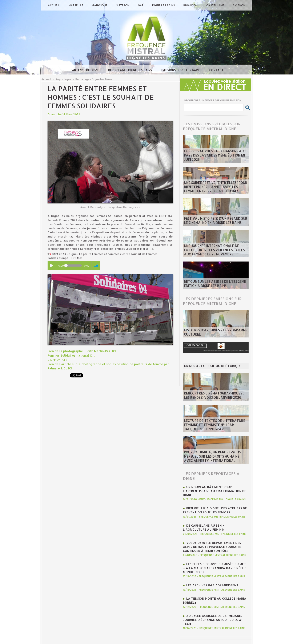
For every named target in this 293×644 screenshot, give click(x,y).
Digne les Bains (164, 5)
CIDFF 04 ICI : (57, 359)
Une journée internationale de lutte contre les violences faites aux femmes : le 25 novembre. (215, 251)
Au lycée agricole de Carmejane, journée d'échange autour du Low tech (214, 607)
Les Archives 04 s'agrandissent (210, 577)
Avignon (239, 5)
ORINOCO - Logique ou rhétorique (209, 366)
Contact (216, 70)
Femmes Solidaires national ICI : (70, 355)
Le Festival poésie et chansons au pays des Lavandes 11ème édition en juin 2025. (214, 158)
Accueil (54, 5)
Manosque (100, 5)
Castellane (215, 5)
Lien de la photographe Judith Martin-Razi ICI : (80, 351)
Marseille (76, 5)
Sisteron (123, 5)
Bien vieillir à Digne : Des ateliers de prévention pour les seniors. (212, 508)
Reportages (62, 79)
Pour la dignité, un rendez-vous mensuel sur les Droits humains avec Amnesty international (215, 458)
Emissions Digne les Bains (181, 70)
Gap (141, 5)
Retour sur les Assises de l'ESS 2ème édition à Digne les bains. (211, 284)
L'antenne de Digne (85, 70)
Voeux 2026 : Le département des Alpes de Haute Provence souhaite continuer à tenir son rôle (215, 541)
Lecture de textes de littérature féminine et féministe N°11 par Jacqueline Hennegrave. (215, 426)
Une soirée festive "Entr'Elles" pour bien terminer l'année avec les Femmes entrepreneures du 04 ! (215, 188)
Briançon (191, 5)
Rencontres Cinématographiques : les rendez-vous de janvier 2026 (213, 396)
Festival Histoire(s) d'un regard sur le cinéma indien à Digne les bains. (213, 221)
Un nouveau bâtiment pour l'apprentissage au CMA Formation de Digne (212, 490)
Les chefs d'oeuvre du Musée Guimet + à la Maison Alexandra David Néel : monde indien (214, 561)
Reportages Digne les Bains (131, 70)
